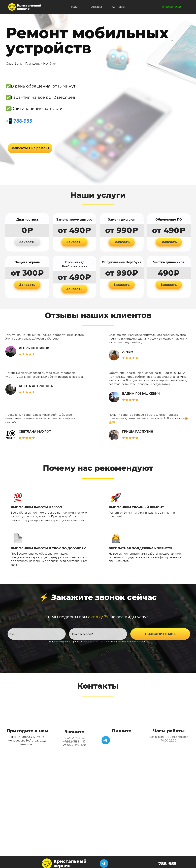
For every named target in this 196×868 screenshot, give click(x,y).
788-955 (23, 119)
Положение (91, 640)
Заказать (27, 240)
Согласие (105, 640)
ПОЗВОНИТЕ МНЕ (160, 632)
